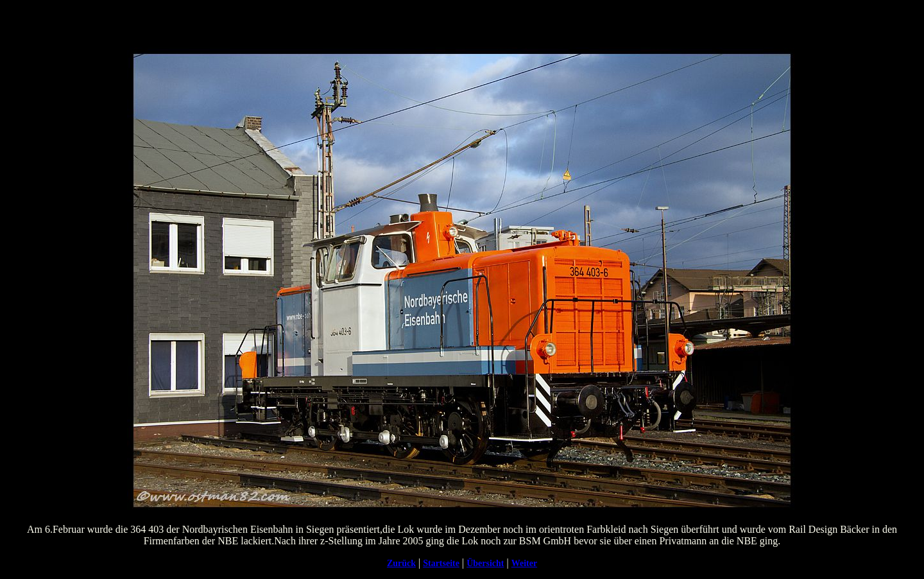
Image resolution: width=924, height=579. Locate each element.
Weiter (524, 563)
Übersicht (485, 563)
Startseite (441, 563)
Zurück (401, 563)
